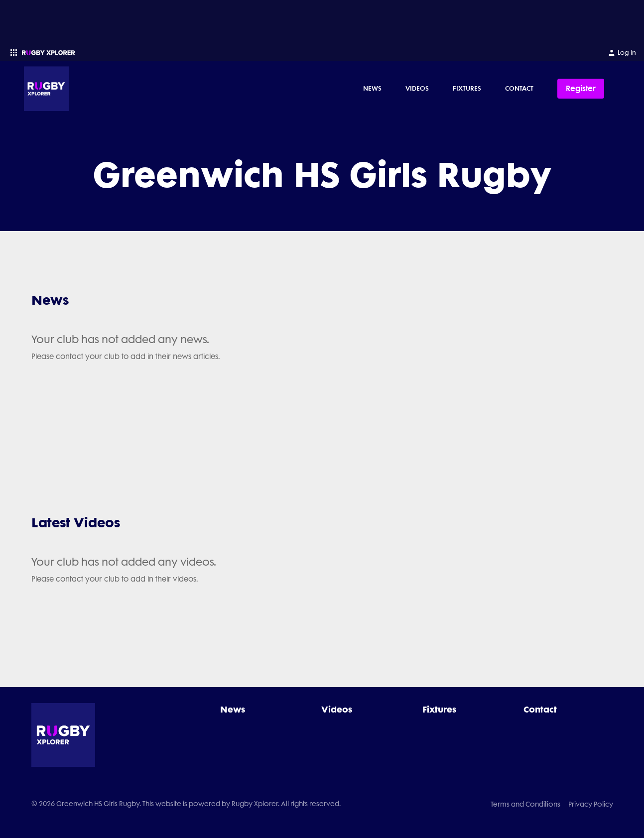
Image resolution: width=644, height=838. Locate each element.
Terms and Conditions (525, 804)
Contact (519, 88)
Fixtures (467, 88)
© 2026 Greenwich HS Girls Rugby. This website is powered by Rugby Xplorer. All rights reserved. (186, 804)
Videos (417, 88)
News (372, 88)
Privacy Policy (591, 804)
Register (581, 88)
